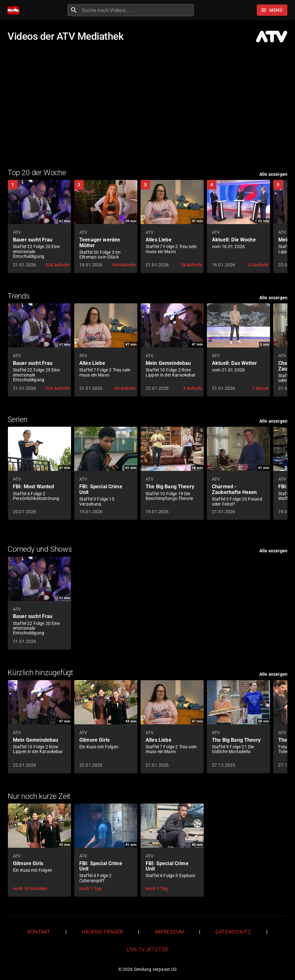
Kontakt (39, 932)
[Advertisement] (147, 105)
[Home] (15, 10)
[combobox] (137, 10)
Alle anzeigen (273, 174)
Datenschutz (233, 932)
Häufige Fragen (102, 932)
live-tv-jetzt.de (147, 950)
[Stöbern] (272, 10)
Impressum (169, 932)
